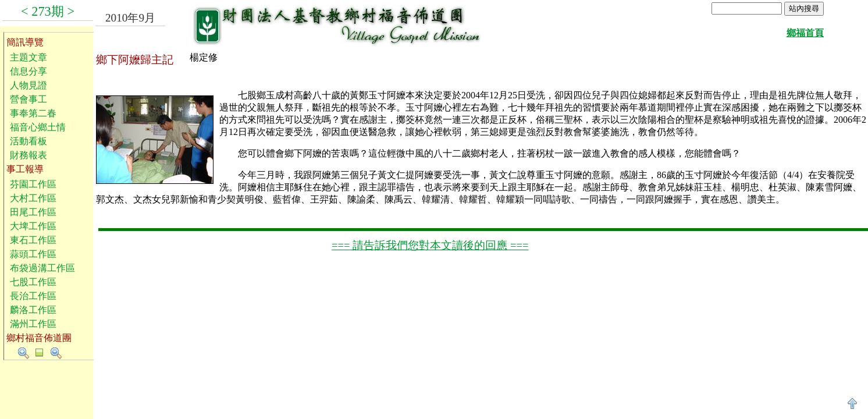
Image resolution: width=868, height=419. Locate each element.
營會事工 (29, 99)
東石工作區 (33, 240)
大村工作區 (33, 198)
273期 (48, 11)
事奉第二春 (33, 113)
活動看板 (29, 141)
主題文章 (29, 57)
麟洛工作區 (33, 310)
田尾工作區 (33, 212)
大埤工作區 (33, 226)
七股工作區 (33, 282)
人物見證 (29, 85)
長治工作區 (33, 296)
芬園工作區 (33, 184)
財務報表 (29, 155)
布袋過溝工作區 (42, 268)
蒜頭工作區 (33, 254)
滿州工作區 (33, 324)
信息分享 (29, 71)
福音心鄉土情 (38, 127)
